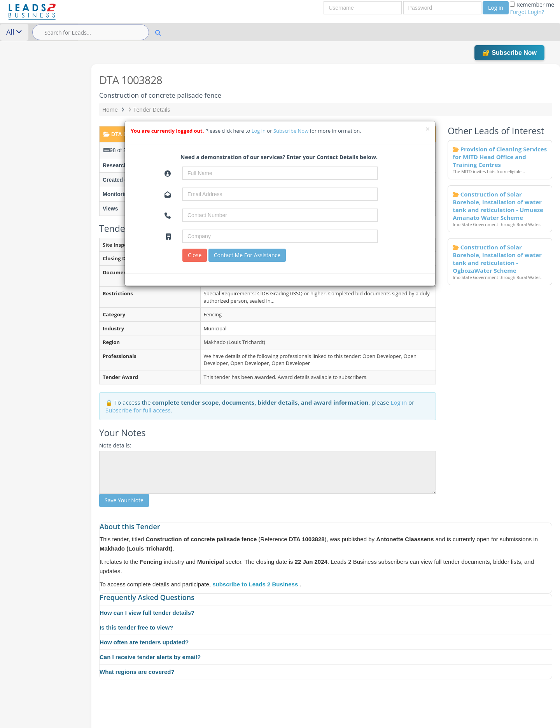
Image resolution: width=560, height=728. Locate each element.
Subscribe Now (292, 131)
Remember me (532, 8)
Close (195, 255)
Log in (496, 8)
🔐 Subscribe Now (509, 53)
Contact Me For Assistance (247, 255)
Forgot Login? (527, 12)
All (14, 32)
